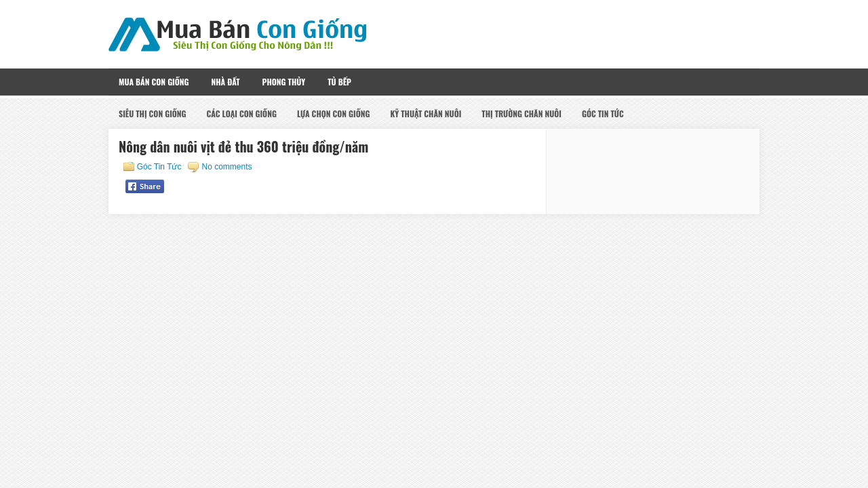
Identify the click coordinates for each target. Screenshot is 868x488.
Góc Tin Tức (603, 114)
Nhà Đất (225, 82)
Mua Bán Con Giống (154, 82)
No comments (226, 167)
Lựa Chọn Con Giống (334, 114)
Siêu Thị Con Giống (153, 114)
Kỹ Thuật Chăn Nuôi (426, 114)
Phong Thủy (284, 82)
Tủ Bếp (339, 82)
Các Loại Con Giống (242, 114)
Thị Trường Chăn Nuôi (521, 114)
